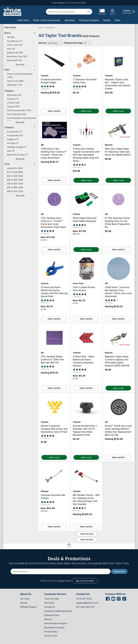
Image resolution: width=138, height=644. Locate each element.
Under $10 (13, 168)
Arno (9, 49)
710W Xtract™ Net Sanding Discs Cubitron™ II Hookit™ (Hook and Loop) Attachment (54, 119)
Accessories (13, 132)
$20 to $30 (14, 176)
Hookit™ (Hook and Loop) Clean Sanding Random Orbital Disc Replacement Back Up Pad (118, 396)
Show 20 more (87, 534)
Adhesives (13, 95)
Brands (107, 20)
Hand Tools (23, 20)
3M (9, 37)
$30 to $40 (14, 180)
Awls (9, 151)
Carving (11, 99)
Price (13, 164)
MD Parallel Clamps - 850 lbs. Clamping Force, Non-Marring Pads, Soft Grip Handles (86, 466)
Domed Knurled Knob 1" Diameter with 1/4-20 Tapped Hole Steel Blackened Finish (86, 396)
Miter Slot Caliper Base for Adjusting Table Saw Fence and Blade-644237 (118, 118)
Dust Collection (15, 114)
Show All (20, 65)
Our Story (25, 599)
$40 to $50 (14, 184)
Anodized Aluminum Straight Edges (54, 48)
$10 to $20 (13, 172)
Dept (13, 70)
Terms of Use (51, 636)
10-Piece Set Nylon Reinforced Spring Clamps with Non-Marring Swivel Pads (54, 257)
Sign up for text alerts (85, 581)
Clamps (12, 107)
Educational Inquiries (54, 627)
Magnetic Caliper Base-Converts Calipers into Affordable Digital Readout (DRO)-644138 (118, 327)
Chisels (12, 103)
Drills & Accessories (17, 110)
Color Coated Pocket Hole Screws (86, 255)
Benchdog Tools (15, 56)
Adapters (11, 139)
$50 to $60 (14, 187)
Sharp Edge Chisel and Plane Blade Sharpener (86, 187)
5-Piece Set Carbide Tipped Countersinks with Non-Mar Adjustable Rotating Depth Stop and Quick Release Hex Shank (86, 120)
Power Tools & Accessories (47, 20)
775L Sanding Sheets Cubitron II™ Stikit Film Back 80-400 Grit (54, 326)
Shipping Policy (52, 615)
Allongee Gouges (15, 147)
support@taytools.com (87, 603)
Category (13, 91)
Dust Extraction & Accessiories (20, 120)
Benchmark (13, 60)
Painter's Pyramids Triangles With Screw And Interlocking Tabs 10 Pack (54, 395)
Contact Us (50, 607)
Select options (54, 111)
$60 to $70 (13, 191)
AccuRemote (13, 41)
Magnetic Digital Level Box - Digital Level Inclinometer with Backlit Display (118, 49)
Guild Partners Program (56, 623)
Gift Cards (102, 13)
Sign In (112, 12)
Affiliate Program (28, 607)
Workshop (70, 20)
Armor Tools (13, 45)
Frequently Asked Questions (58, 611)
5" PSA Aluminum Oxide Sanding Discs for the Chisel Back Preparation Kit (118, 187)
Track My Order (52, 599)
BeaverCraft (13, 53)
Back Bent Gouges (16, 155)
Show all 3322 (87, 540)
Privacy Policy (51, 632)
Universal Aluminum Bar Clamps (54, 463)
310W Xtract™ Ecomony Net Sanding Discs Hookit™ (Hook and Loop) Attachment (118, 258)
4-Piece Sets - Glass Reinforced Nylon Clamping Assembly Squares (86, 326)
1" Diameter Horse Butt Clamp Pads (86, 48)
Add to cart (86, 111)
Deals (118, 20)
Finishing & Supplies (89, 20)
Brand (13, 33)
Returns (48, 619)
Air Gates (11, 143)
